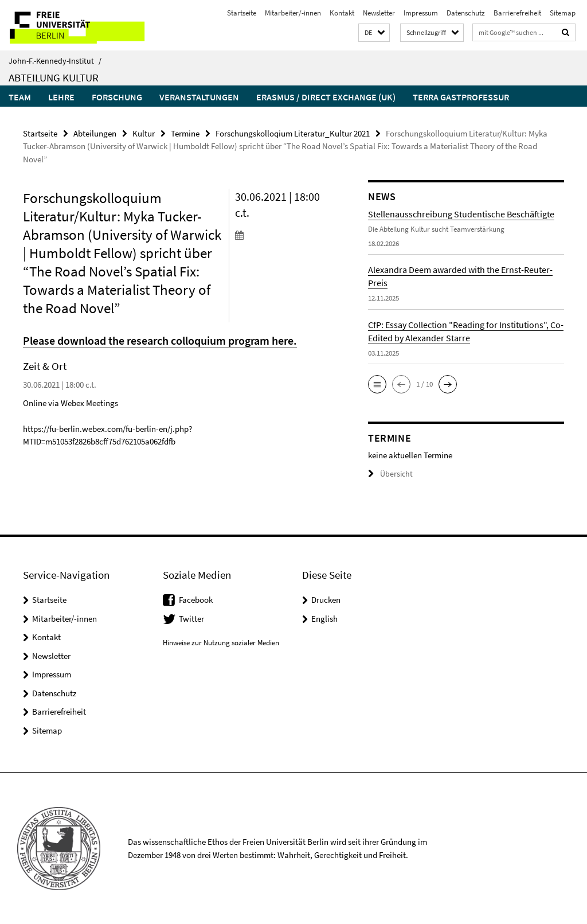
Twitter (191, 618)
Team (20, 97)
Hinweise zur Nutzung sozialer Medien (221, 642)
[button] (374, 33)
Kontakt (342, 13)
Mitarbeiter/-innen (293, 13)
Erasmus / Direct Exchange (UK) (326, 97)
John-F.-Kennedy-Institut (55, 61)
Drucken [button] (326, 599)
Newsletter (379, 13)
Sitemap (563, 13)
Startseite (242, 13)
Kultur (144, 133)
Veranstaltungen (199, 97)
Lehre (61, 97)
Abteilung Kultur (54, 77)
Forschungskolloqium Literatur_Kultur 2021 (293, 133)
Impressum (421, 13)
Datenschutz (466, 13)
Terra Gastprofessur (461, 97)
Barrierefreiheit (517, 13)
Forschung (117, 97)
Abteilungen (95, 133)
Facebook (196, 599)
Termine (185, 133)
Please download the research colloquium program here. (157, 340)
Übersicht (389, 473)
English (324, 618)
